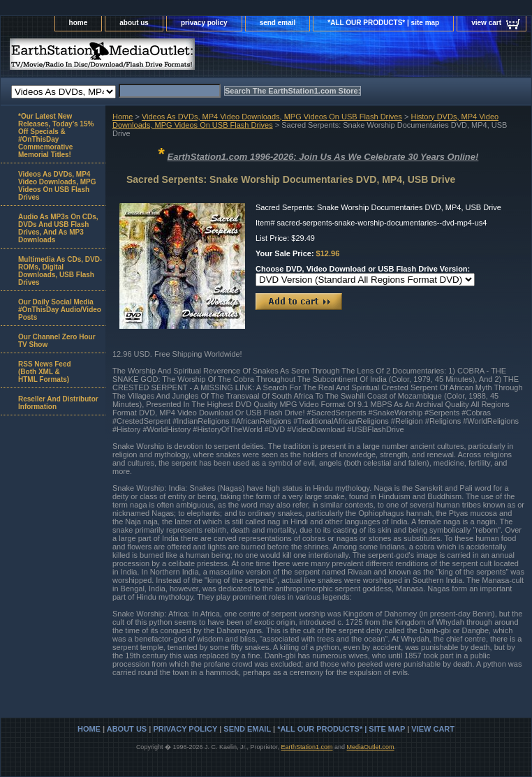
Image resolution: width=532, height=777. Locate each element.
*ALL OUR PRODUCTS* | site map (383, 23)
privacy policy (204, 23)
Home (123, 117)
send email (278, 23)
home (79, 23)
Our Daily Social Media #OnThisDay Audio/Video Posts (60, 310)
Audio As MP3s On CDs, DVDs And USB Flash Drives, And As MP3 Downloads (58, 228)
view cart (486, 23)
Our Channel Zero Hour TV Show (57, 341)
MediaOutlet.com (371, 747)
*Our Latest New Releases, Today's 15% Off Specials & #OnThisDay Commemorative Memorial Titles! (56, 135)
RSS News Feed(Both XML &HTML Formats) (45, 372)
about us (134, 23)
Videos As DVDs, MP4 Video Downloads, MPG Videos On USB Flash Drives (272, 117)
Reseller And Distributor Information (58, 403)
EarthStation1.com (306, 747)
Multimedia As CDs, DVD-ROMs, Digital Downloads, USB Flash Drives (60, 271)
